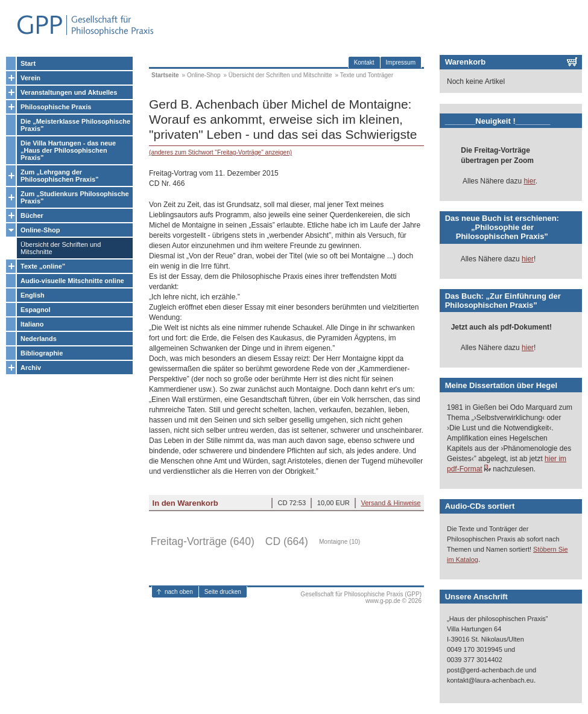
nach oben (179, 592)
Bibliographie (42, 353)
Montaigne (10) (340, 542)
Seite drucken (223, 592)
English (33, 295)
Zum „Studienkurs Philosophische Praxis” (75, 197)
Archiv (31, 368)
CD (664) (287, 541)
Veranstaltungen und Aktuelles (69, 92)
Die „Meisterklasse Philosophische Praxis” (75, 125)
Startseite (165, 75)
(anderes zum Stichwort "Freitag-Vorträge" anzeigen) (220, 152)
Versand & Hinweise (390, 503)
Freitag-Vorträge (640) (203, 541)
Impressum (401, 62)
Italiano (32, 324)
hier (529, 181)
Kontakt (364, 62)
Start (28, 63)
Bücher (32, 215)
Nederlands (39, 339)
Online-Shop (40, 230)
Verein (30, 78)
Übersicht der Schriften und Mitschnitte (61, 248)
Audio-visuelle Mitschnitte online (72, 281)
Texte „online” (43, 266)
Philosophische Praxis (56, 107)
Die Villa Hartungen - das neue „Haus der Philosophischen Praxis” (68, 150)
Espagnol (36, 310)
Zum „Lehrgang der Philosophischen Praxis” (60, 176)
